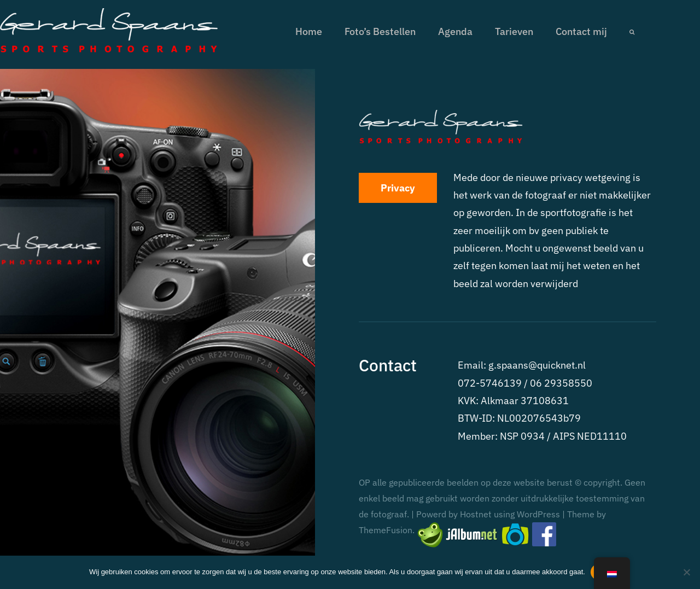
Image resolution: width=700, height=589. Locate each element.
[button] (632, 32)
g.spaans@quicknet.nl (537, 365)
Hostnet (476, 514)
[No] (686, 572)
